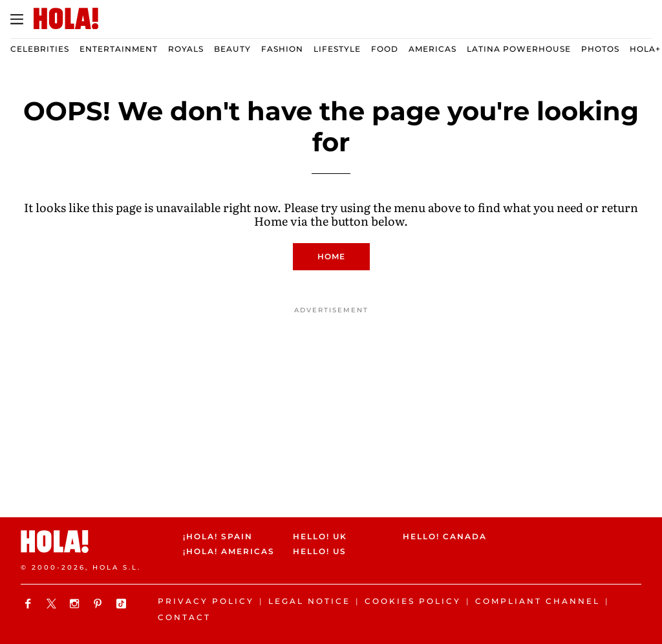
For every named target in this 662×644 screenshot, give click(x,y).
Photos (600, 49)
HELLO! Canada (445, 536)
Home (331, 256)
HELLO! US (320, 551)
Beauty (232, 49)
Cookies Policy (413, 601)
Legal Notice (309, 601)
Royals (186, 49)
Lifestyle (337, 49)
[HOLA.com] (66, 19)
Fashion (282, 49)
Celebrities (40, 49)
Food (385, 49)
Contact (184, 617)
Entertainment (119, 49)
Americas (432, 49)
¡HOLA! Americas (227, 551)
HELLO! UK (320, 536)
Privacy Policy (206, 601)
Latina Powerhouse (519, 49)
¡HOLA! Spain (218, 536)
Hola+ (645, 49)
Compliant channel (538, 601)
